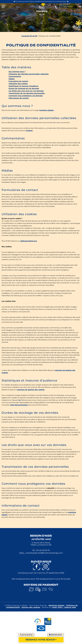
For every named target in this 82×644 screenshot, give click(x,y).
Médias (12, 79)
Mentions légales (57, 605)
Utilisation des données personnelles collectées (29, 74)
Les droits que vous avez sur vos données (26, 91)
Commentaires (15, 76)
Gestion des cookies (31, 607)
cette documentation (19, 405)
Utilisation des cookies (18, 84)
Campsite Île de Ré (29, 36)
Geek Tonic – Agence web (64, 607)
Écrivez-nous (55, 635)
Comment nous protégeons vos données (26, 96)
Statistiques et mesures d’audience (23, 86)
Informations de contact (19, 98)
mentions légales (46, 110)
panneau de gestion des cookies (31, 390)
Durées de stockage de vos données (24, 88)
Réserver (68, 7)
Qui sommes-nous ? (17, 72)
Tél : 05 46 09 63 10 (41, 550)
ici (20, 400)
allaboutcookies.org (29, 241)
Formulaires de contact (18, 81)
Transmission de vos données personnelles (27, 93)
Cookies (29, 131)
